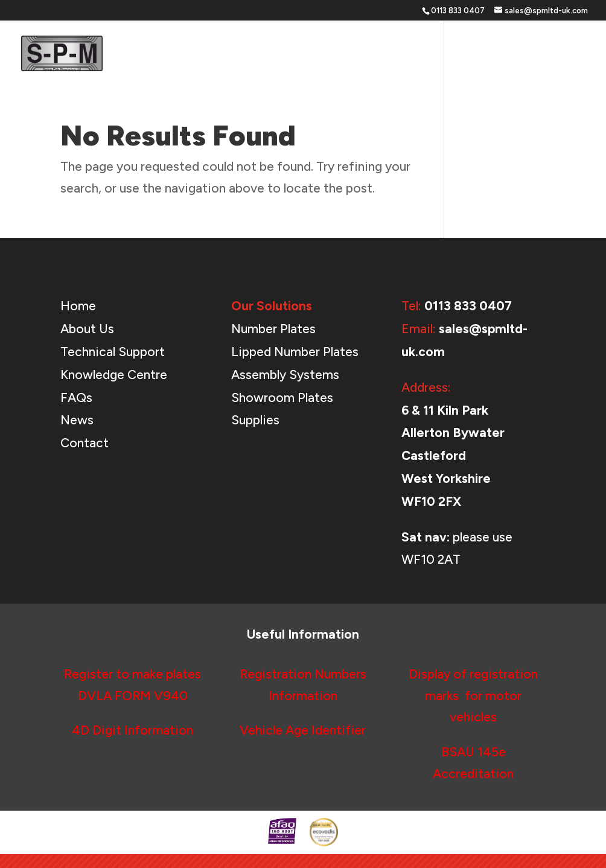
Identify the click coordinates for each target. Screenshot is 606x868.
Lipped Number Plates (295, 352)
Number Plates (273, 329)
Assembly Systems (285, 375)
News (519, 54)
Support (400, 54)
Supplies (255, 420)
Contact (568, 54)
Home (260, 54)
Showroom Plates (282, 397)
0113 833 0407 (468, 306)
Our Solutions (322, 54)
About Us (469, 54)
